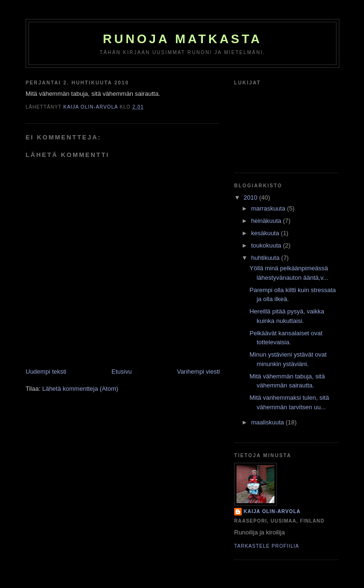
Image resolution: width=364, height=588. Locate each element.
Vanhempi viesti (198, 372)
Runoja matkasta (182, 39)
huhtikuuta (266, 258)
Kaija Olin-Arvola (272, 511)
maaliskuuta (268, 422)
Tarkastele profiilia (267, 546)
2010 (251, 198)
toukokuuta (267, 245)
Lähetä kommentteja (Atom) (80, 389)
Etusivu (122, 372)
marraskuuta (269, 208)
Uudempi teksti (46, 372)
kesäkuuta (266, 233)
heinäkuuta (267, 221)
